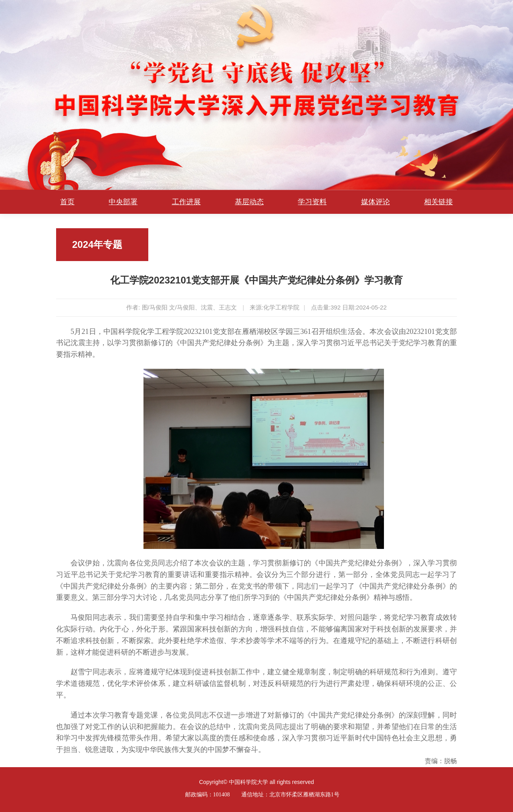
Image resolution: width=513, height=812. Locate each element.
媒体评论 (376, 202)
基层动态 (249, 202)
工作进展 (186, 202)
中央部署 (123, 202)
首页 (67, 202)
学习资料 (312, 202)
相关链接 (438, 202)
